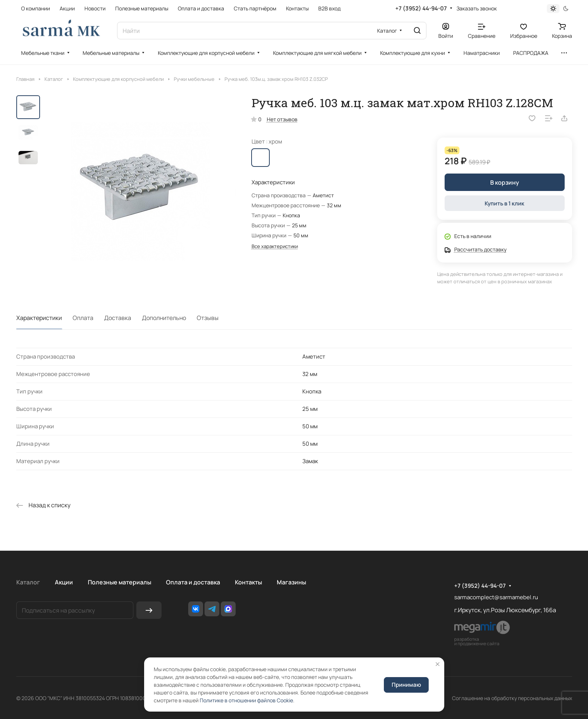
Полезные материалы (119, 582)
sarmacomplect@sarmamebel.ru (496, 597)
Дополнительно (164, 318)
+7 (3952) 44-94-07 (421, 9)
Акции (64, 582)
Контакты (248, 582)
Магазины (291, 582)
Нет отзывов (282, 119)
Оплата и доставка (193, 582)
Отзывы (208, 318)
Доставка (118, 318)
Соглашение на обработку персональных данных (512, 698)
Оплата (83, 318)
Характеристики (39, 318)
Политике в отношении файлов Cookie (246, 700)
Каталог (28, 582)
